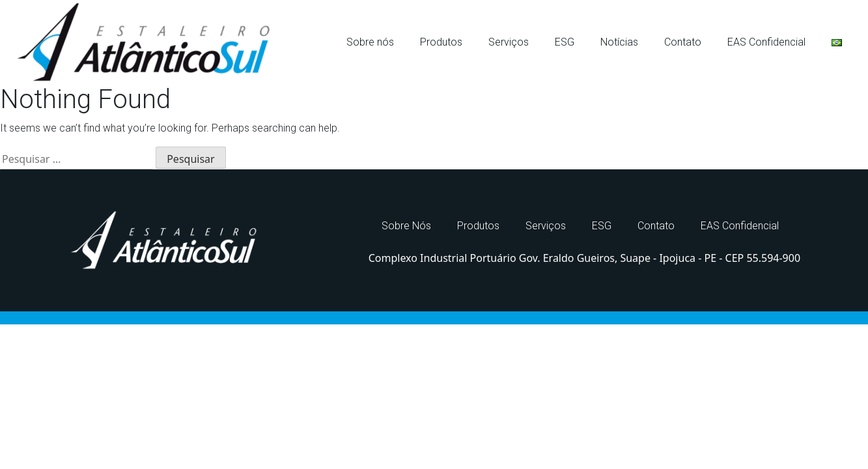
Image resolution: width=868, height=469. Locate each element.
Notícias (619, 42)
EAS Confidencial (766, 42)
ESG (565, 42)
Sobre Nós (406, 226)
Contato (683, 42)
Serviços (509, 42)
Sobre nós (370, 42)
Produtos (441, 42)
